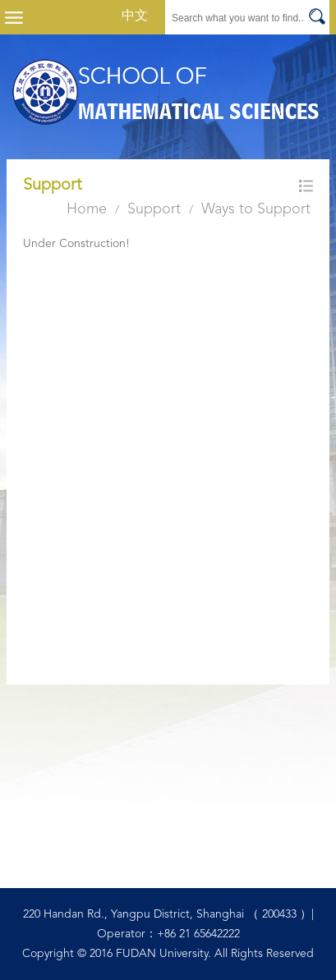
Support (154, 209)
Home (87, 209)
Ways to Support (256, 209)
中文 (135, 16)
